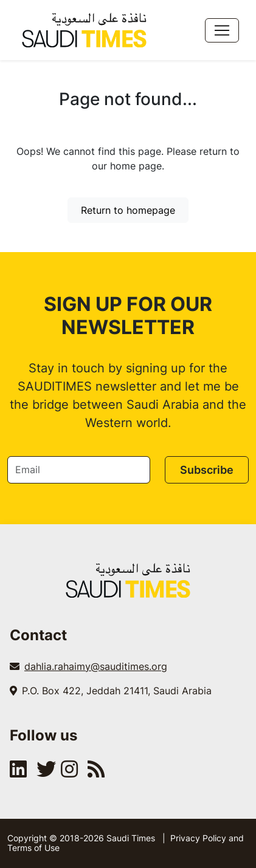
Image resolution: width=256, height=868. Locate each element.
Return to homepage (128, 210)
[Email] (79, 470)
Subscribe (207, 470)
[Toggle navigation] (222, 30)
